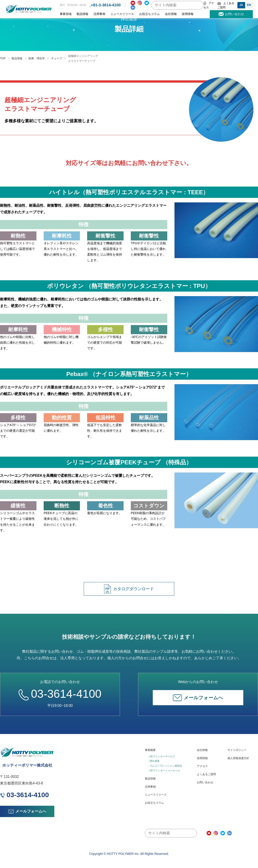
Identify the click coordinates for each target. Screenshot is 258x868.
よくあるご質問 (206, 774)
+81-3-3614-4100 (106, 5)
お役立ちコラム (149, 14)
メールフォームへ (198, 698)
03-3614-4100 (60, 694)
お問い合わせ (205, 782)
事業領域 (66, 14)
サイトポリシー (237, 750)
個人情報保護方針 (238, 758)
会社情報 (171, 14)
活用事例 (99, 14)
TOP (3, 58)
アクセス (202, 766)
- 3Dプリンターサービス (162, 756)
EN (249, 5)
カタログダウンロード (129, 589)
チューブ (57, 58)
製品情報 (82, 14)
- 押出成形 (154, 761)
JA (241, 5)
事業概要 (150, 750)
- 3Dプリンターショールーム (164, 770)
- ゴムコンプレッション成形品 (165, 766)
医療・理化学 (37, 58)
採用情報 (188, 14)
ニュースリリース (122, 14)
